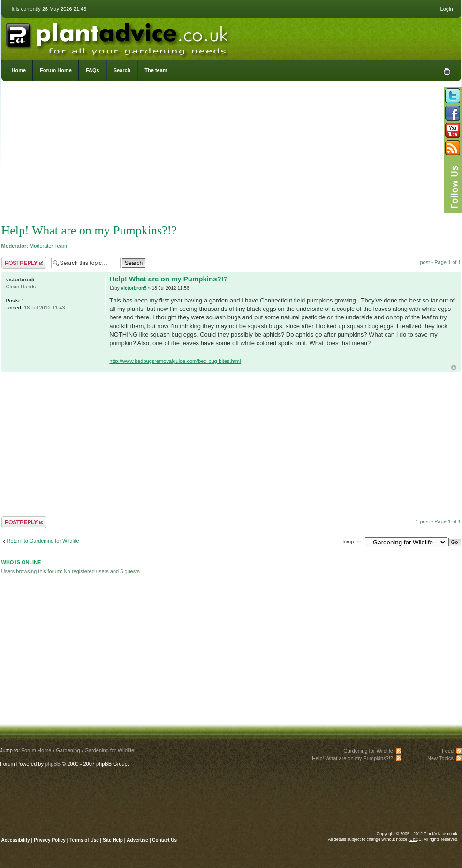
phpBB (53, 764)
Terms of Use (84, 840)
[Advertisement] (231, 155)
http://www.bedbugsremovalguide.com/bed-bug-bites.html (175, 361)
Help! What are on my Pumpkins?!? (89, 230)
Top (454, 367)
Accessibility (16, 840)
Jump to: (351, 542)
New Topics (440, 758)
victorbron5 (134, 288)
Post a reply (24, 263)
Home (19, 70)
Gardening (68, 750)
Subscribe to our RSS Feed (453, 148)
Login (447, 9)
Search (122, 70)
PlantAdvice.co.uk (118, 37)
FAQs (93, 70)
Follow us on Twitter (453, 96)
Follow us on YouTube (453, 130)
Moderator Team (48, 246)
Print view (447, 71)
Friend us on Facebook (453, 113)
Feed (448, 751)
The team (156, 70)
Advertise (137, 840)
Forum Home (56, 70)
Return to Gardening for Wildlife (43, 541)
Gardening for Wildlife (109, 750)
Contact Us (164, 840)
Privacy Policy (50, 840)
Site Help (113, 840)
